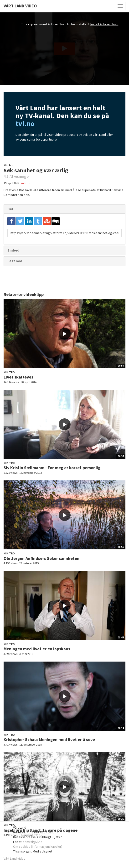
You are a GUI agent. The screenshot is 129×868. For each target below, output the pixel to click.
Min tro (8, 165)
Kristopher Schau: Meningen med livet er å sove (49, 739)
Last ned (15, 261)
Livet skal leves (18, 377)
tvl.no (25, 123)
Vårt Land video (15, 858)
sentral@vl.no (33, 842)
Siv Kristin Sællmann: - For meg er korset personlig (52, 468)
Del (10, 209)
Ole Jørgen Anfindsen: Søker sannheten (41, 558)
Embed (13, 250)
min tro (26, 183)
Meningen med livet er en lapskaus (37, 649)
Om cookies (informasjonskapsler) (38, 847)
